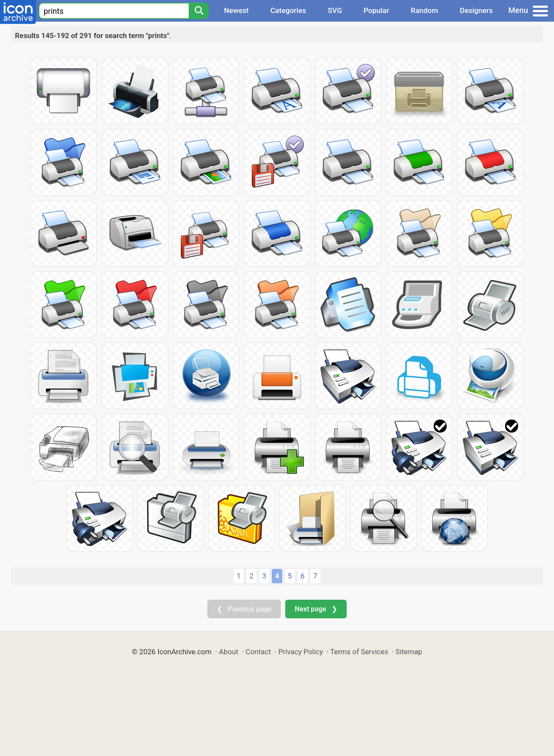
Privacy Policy (301, 652)
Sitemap (409, 652)
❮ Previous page (244, 609)
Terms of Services (359, 652)
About (229, 652)
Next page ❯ (316, 609)
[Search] (199, 11)
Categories (288, 10)
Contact (258, 652)
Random (424, 10)
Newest (236, 10)
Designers (476, 10)
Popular (376, 10)
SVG (335, 10)
